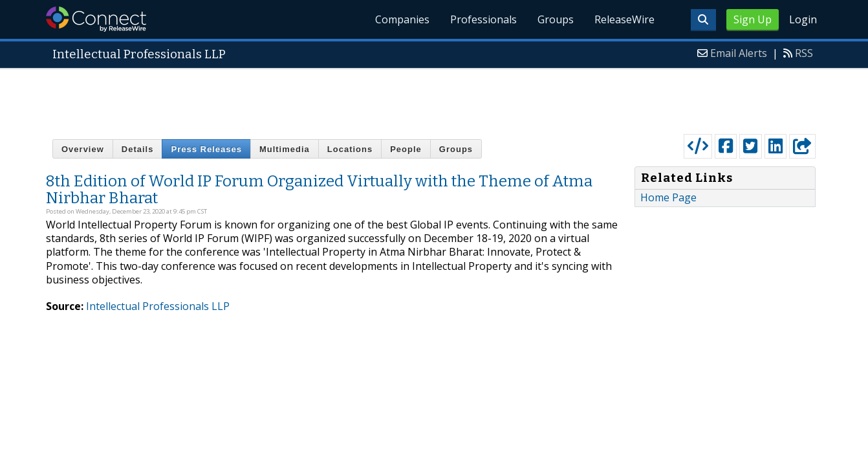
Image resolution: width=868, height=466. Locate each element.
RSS (804, 53)
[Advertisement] (434, 98)
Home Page (668, 197)
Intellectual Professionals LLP (158, 306)
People (406, 149)
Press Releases (206, 149)
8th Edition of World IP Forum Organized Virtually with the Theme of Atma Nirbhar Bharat (319, 190)
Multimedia (285, 149)
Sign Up (753, 19)
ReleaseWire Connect (96, 19)
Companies (402, 19)
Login (803, 19)
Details (138, 149)
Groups (556, 19)
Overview (83, 149)
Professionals (483, 19)
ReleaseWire (624, 19)
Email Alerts (739, 53)
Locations (350, 149)
